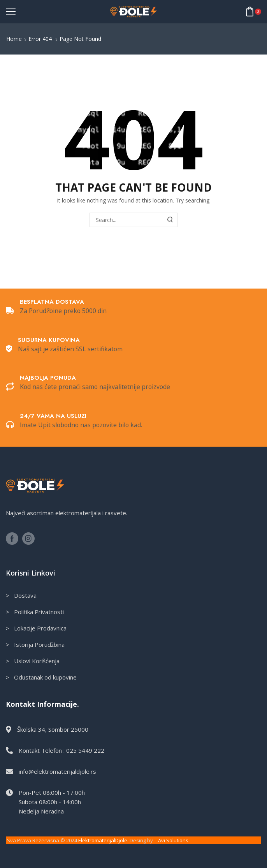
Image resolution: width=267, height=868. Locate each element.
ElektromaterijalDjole (103, 840)
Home (14, 39)
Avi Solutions (173, 840)
